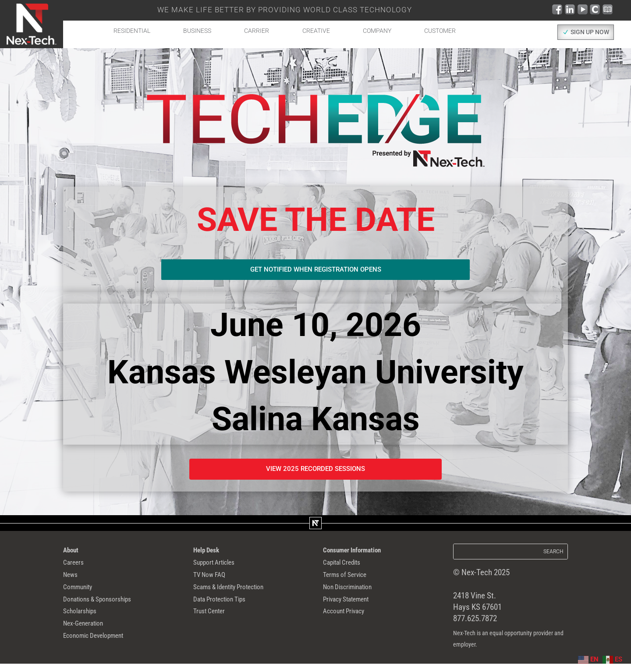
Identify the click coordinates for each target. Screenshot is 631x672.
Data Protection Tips (227, 610)
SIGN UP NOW (590, 32)
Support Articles (220, 568)
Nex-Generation (89, 638)
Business (197, 31)
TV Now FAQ (213, 582)
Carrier (257, 31)
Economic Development (102, 652)
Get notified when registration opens (315, 270)
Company (377, 31)
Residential (132, 31)
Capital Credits (347, 568)
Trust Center (214, 624)
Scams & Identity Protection (239, 596)
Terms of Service (351, 582)
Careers (76, 568)
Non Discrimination (354, 596)
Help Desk (210, 555)
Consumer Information (360, 555)
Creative (316, 31)
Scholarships (84, 624)
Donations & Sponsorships (106, 610)
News (72, 582)
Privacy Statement (353, 610)
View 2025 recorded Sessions (316, 472)
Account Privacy (350, 624)
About (73, 555)
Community (82, 596)
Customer (440, 31)
